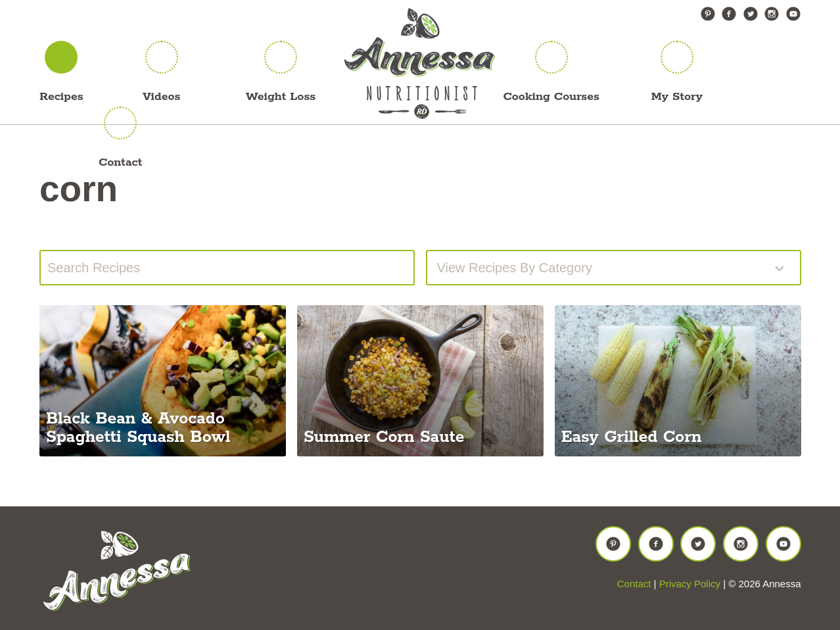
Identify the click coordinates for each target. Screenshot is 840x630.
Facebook (729, 14)
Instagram (772, 14)
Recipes (61, 97)
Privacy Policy (690, 584)
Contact (120, 162)
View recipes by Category (515, 268)
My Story (677, 97)
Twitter (751, 14)
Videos (162, 97)
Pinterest (708, 14)
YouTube (793, 14)
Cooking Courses (551, 97)
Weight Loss (281, 97)
